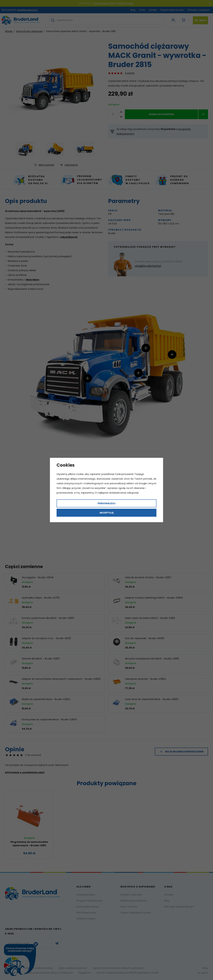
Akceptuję (107, 513)
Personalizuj (107, 503)
